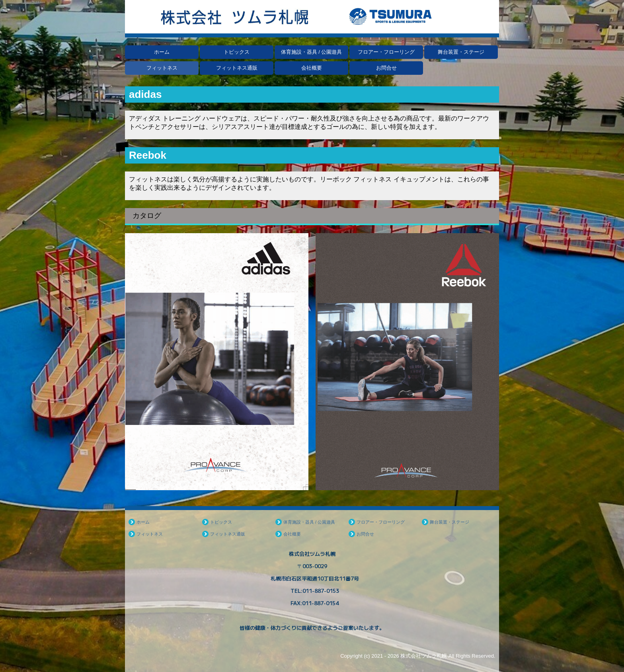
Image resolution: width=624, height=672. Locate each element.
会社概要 (312, 68)
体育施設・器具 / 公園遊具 (312, 52)
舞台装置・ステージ (461, 52)
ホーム (162, 52)
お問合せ (386, 68)
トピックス (237, 52)
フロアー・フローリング (386, 52)
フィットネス (162, 68)
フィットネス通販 (237, 68)
